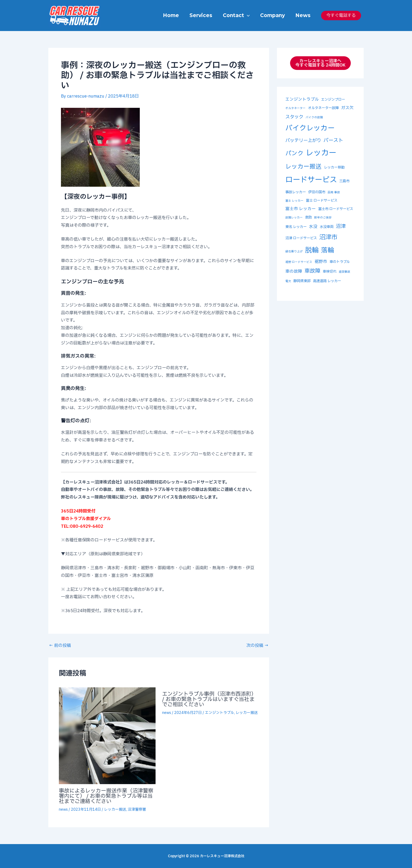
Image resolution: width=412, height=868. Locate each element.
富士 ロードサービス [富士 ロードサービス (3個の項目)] (322, 201)
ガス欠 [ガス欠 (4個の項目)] (347, 108)
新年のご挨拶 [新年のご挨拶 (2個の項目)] (323, 218)
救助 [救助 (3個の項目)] (308, 217)
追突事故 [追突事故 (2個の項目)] (344, 272)
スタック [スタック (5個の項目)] (294, 117)
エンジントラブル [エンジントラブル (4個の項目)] (302, 99)
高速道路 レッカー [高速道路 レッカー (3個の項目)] (327, 281)
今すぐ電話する (341, 16)
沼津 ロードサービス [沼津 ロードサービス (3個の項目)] (301, 238)
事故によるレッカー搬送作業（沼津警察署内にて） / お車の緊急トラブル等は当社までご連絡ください (106, 796)
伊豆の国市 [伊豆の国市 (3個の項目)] (317, 192)
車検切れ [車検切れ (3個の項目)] (329, 272)
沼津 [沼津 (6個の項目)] (341, 226)
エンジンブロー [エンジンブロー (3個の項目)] (333, 100)
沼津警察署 (137, 809)
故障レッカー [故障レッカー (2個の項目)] (294, 218)
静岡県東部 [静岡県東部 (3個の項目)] (302, 281)
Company (273, 15)
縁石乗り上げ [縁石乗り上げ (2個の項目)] (294, 252)
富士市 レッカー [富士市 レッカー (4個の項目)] (301, 209)
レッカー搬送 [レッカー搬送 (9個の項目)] (303, 167)
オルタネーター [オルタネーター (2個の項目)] (295, 108)
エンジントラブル (220, 713)
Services (203, 15)
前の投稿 (60, 646)
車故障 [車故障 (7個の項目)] (312, 271)
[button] (248, 16)
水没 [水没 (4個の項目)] (313, 227)
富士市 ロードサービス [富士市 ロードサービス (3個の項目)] (336, 209)
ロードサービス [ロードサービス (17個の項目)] (311, 180)
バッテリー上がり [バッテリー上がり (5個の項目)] (303, 141)
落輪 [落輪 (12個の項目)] (328, 250)
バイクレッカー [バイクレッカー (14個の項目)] (310, 128)
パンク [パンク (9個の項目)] (294, 154)
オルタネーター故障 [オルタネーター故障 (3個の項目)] (323, 108)
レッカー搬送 (115, 809)
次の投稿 (257, 646)
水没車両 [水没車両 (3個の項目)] (327, 227)
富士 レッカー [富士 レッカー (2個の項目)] (294, 201)
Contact (238, 16)
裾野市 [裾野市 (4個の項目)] (321, 262)
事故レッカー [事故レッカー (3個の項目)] (296, 192)
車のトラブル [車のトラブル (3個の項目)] (340, 262)
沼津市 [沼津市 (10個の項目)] (328, 237)
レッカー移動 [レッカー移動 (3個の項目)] (334, 167)
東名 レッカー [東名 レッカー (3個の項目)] (296, 227)
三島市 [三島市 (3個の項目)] (344, 181)
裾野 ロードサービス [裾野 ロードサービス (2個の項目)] (299, 262)
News (303, 15)
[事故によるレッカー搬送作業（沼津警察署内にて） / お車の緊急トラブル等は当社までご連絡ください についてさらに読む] (107, 735)
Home (173, 15)
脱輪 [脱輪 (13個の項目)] (312, 250)
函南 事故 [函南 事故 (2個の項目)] (334, 192)
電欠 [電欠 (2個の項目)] (288, 281)
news (63, 809)
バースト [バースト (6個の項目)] (333, 140)
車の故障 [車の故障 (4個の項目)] (294, 271)
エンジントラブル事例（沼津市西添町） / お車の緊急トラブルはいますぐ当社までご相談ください (209, 699)
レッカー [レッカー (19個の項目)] (321, 153)
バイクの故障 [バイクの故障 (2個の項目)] (314, 118)
